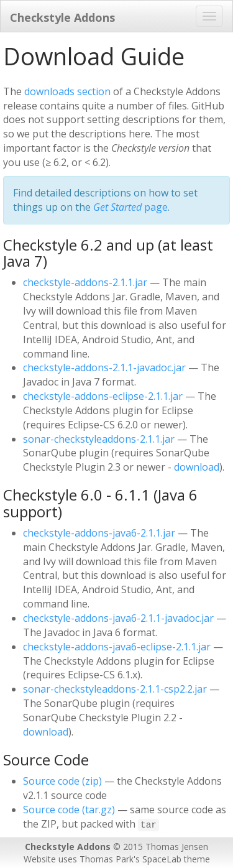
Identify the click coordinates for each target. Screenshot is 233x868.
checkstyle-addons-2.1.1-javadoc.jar (104, 367)
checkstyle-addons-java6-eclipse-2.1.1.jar (117, 647)
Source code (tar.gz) (69, 810)
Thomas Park (107, 859)
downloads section (67, 91)
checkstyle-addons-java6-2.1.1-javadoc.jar (118, 618)
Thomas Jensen (177, 847)
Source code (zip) (62, 781)
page (130, 207)
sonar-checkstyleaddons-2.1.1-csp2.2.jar (115, 689)
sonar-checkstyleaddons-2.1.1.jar (99, 439)
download (197, 467)
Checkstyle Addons (62, 17)
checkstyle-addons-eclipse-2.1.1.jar (103, 396)
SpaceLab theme (176, 859)
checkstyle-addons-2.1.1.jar (85, 282)
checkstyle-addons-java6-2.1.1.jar (99, 533)
